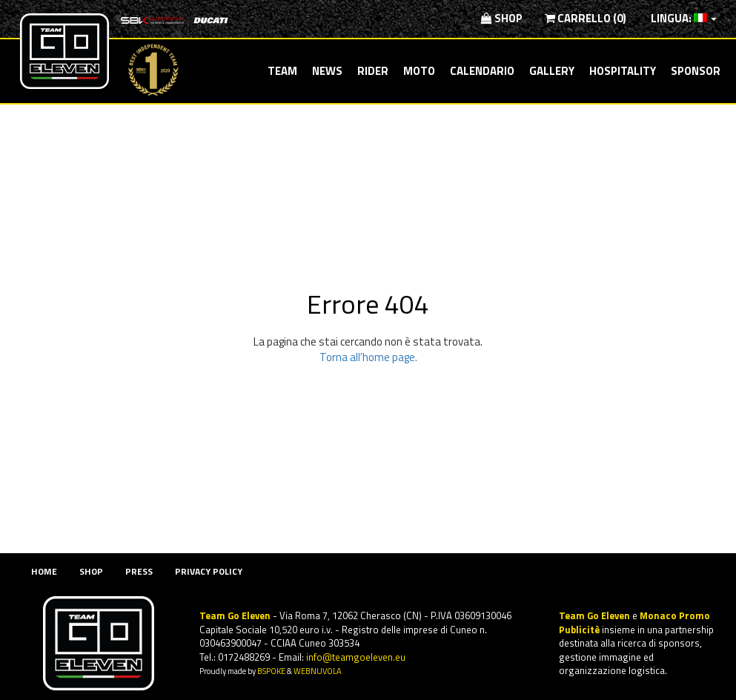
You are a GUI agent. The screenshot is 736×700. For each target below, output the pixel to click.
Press (139, 571)
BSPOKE (271, 671)
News (327, 71)
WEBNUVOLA (318, 671)
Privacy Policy (209, 571)
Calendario (482, 71)
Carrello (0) (586, 18)
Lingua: (683, 18)
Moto (419, 71)
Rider (373, 71)
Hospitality (623, 71)
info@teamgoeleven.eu (356, 657)
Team (282, 71)
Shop (502, 18)
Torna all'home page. (368, 357)
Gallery (552, 71)
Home (44, 571)
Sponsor (696, 71)
